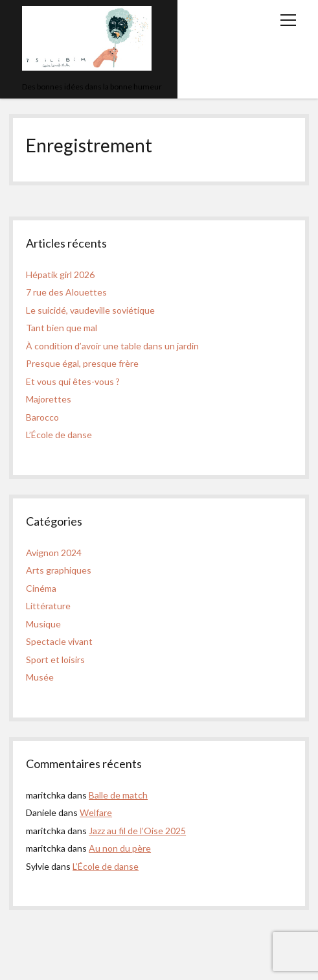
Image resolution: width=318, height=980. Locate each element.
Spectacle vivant (59, 641)
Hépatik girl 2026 (60, 274)
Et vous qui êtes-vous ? (73, 381)
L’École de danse (59, 435)
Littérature (48, 606)
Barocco (42, 417)
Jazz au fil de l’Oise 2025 (137, 831)
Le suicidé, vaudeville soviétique (90, 310)
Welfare (96, 812)
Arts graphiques (59, 570)
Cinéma (41, 588)
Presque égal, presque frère (82, 363)
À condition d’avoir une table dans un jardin (112, 346)
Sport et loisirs (55, 659)
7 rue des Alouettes (66, 292)
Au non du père (120, 848)
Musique (43, 624)
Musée (40, 677)
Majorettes (49, 399)
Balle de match (118, 795)
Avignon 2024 (54, 553)
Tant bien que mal (62, 328)
